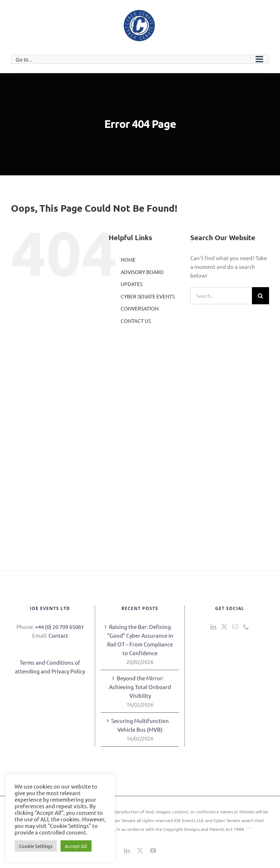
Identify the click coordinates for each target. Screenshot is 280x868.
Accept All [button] (76, 846)
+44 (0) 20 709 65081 (59, 627)
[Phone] (246, 627)
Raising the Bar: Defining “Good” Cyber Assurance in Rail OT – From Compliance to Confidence (140, 640)
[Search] (260, 296)
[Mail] (235, 627)
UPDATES (132, 284)
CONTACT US (136, 321)
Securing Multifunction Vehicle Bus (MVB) (140, 725)
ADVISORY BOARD (142, 272)
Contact (58, 635)
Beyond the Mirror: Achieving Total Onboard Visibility (140, 687)
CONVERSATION (140, 308)
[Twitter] (224, 627)
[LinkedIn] (213, 627)
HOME (128, 259)
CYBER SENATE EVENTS (148, 296)
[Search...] (221, 296)
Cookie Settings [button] (36, 846)
